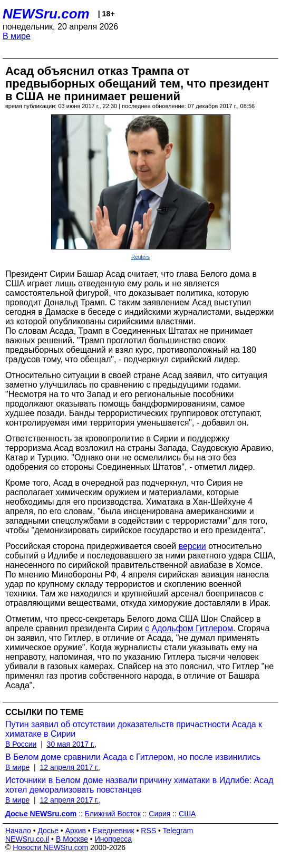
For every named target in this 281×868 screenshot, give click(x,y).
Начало (18, 831)
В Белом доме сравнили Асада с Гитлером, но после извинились (133, 757)
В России (21, 744)
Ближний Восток (113, 814)
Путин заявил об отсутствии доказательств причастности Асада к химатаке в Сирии (134, 729)
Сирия (159, 814)
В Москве (72, 839)
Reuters (140, 257)
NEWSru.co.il (27, 839)
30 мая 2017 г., (72, 744)
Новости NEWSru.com (50, 847)
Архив (76, 831)
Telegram (178, 831)
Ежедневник (114, 831)
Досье (48, 831)
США (187, 814)
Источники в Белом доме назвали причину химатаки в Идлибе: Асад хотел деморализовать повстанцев (139, 785)
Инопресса (114, 839)
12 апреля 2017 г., (70, 767)
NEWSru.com (46, 14)
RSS (148, 831)
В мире (17, 36)
